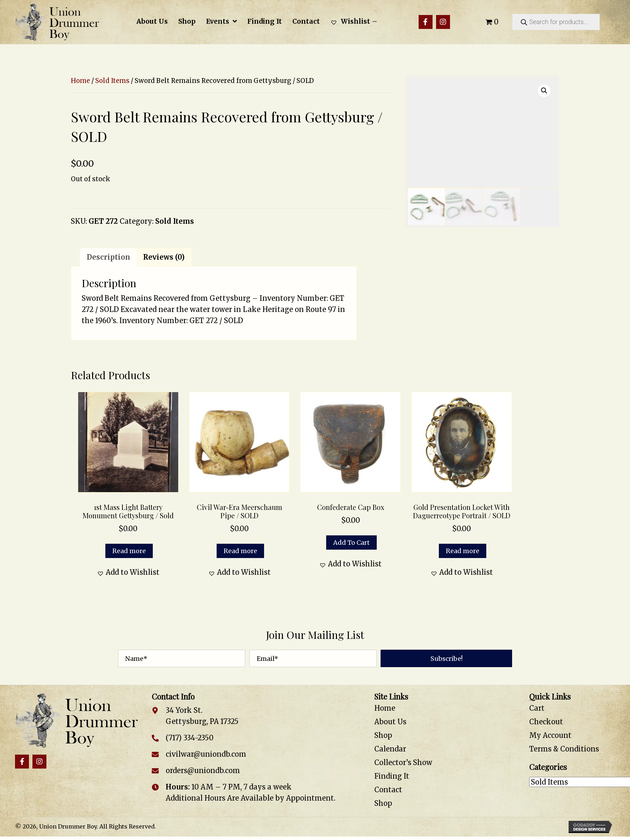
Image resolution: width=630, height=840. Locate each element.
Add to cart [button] (351, 543)
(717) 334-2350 (190, 738)
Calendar (390, 749)
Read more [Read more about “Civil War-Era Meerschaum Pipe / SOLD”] (240, 551)
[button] (426, 22)
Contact (388, 790)
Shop (383, 735)
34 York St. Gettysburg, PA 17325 (202, 716)
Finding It (392, 776)
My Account (550, 735)
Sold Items (112, 81)
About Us (390, 722)
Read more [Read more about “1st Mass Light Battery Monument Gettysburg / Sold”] (129, 551)
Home (80, 81)
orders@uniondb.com (203, 770)
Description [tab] (108, 257)
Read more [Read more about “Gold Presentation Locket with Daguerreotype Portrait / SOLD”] (463, 551)
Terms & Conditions (564, 749)
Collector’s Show (403, 762)
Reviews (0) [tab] (164, 257)
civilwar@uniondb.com (206, 754)
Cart (537, 708)
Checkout (546, 722)
